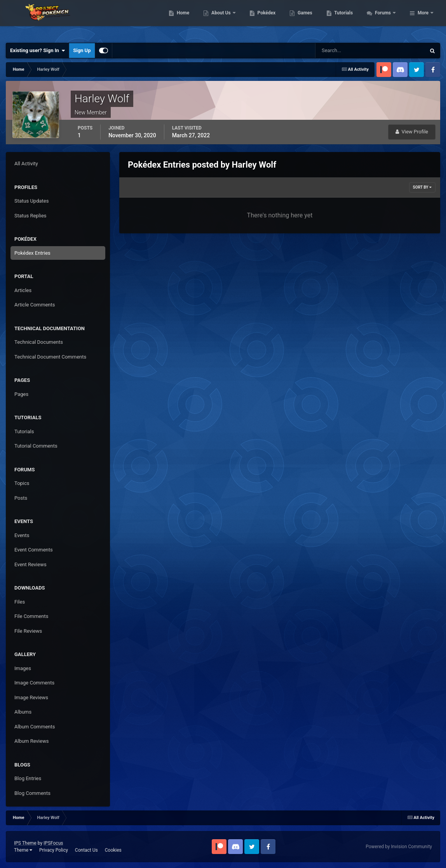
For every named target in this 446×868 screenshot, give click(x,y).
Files (20, 602)
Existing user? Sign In (37, 51)
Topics (22, 483)
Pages (21, 394)
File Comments (31, 616)
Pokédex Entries (32, 253)
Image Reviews (31, 697)
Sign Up (82, 50)
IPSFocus (53, 843)
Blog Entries (28, 778)
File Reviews (28, 631)
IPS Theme (25, 843)
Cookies (113, 850)
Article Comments (35, 305)
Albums (23, 712)
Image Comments (34, 683)
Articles (23, 290)
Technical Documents (39, 342)
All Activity (26, 164)
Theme (23, 850)
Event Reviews (30, 564)
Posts (21, 498)
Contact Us (86, 850)
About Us (264, 19)
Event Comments (34, 550)
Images (23, 668)
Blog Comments (32, 793)
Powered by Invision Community (399, 847)
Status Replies (30, 216)
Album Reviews (31, 741)
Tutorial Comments (36, 446)
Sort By (422, 187)
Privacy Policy (54, 850)
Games (347, 19)
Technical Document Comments (50, 357)
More (423, 19)
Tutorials (386, 19)
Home (225, 19)
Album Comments (35, 727)
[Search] (347, 51)
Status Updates (31, 201)
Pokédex (308, 19)
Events (22, 535)
